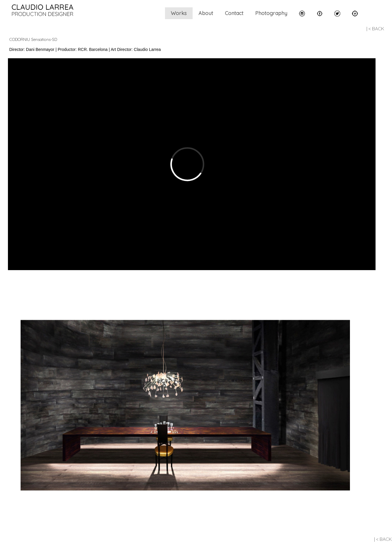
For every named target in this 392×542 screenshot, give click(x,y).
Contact (234, 13)
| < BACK (375, 29)
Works (179, 13)
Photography (271, 13)
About (206, 13)
